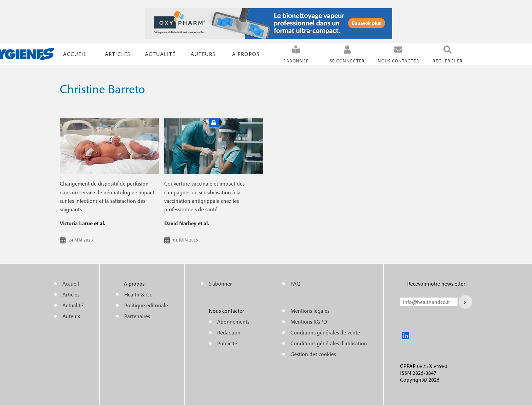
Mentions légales (310, 311)
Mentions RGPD (309, 322)
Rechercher (448, 61)
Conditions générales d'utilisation (329, 343)
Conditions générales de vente (325, 332)
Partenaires (137, 316)
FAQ (296, 284)
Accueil (75, 54)
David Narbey (180, 223)
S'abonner (296, 61)
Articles (71, 294)
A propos (246, 54)
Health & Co (138, 294)
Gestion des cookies (313, 354)
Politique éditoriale (146, 305)
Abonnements (233, 322)
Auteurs (203, 54)
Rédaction (229, 332)
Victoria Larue (76, 223)
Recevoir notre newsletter (436, 284)
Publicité (227, 343)
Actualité (160, 54)
